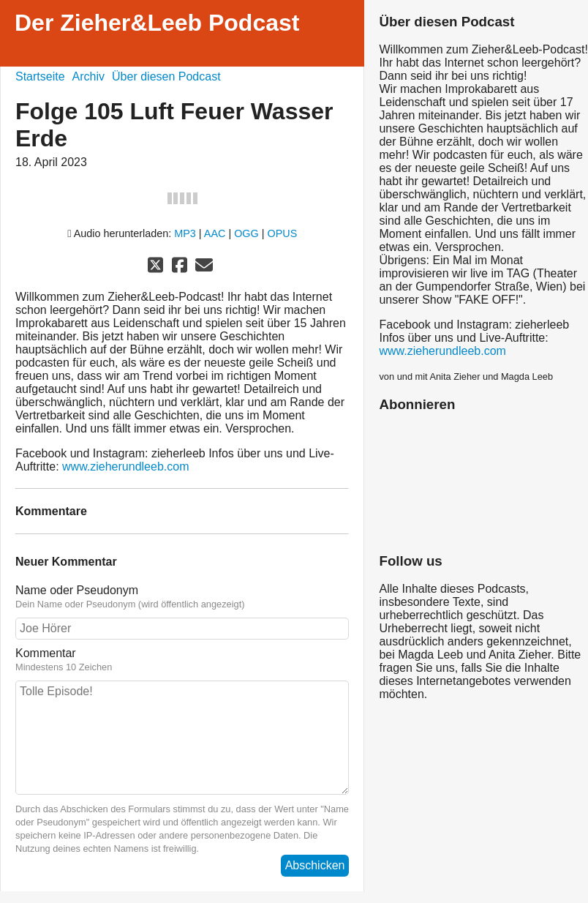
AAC (215, 233)
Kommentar (182, 660)
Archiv (88, 76)
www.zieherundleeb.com (125, 467)
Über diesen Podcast (166, 76)
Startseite (40, 76)
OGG (246, 233)
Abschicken (315, 865)
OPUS (283, 233)
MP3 (185, 233)
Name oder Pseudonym (182, 597)
